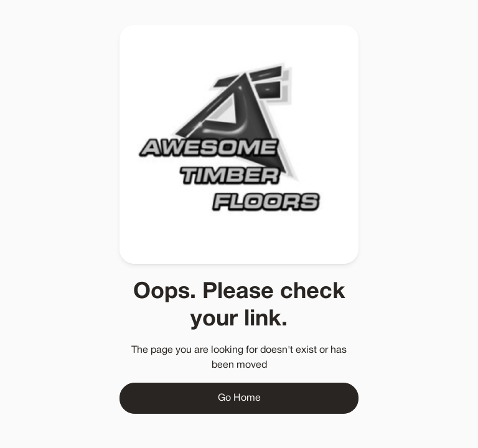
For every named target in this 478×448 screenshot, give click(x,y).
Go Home (239, 398)
